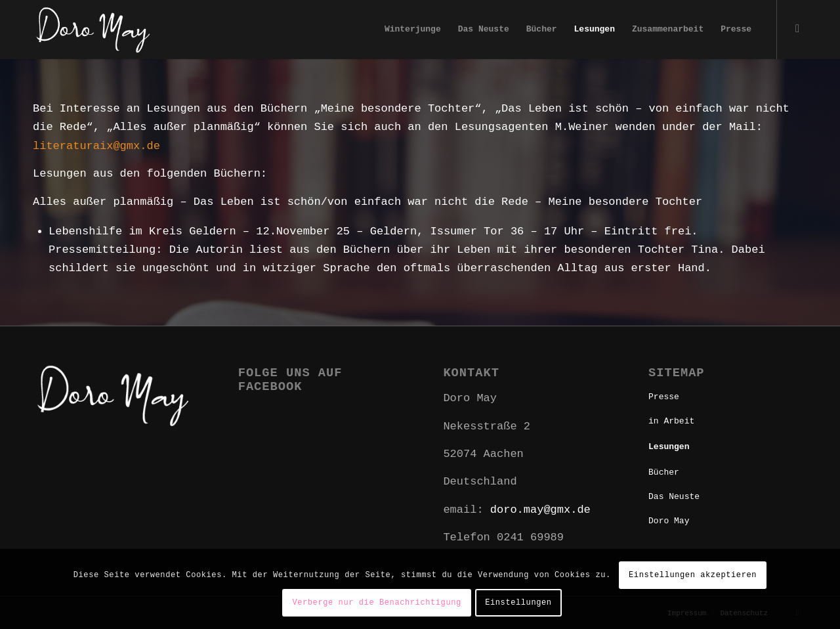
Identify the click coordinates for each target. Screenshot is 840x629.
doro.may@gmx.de (540, 510)
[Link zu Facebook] (797, 29)
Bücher (664, 472)
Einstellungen (518, 603)
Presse (664, 397)
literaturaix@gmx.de (96, 146)
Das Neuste (674, 497)
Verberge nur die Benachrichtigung (376, 603)
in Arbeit (671, 421)
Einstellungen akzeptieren (693, 575)
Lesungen (669, 447)
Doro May (669, 521)
